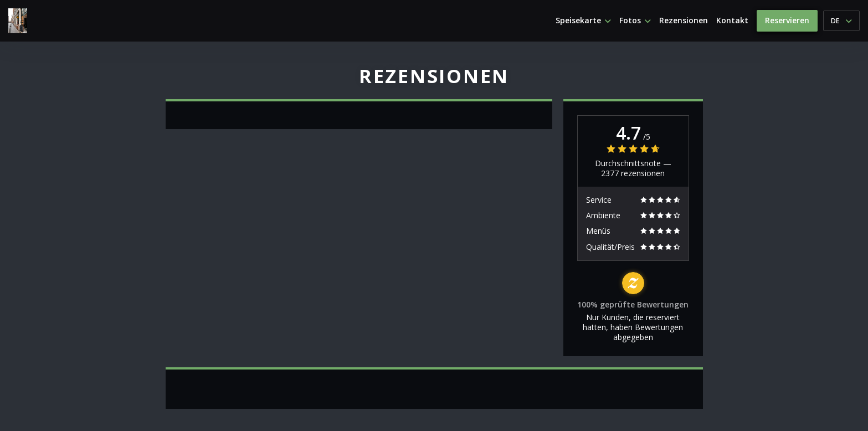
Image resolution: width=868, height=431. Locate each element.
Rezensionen (684, 20)
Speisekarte (583, 20)
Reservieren (787, 20)
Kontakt (732, 20)
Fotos (635, 20)
